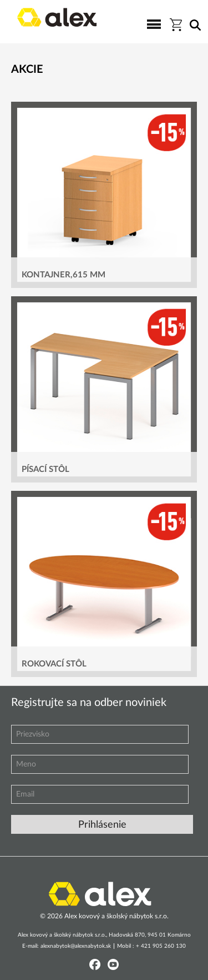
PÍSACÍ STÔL (45, 469)
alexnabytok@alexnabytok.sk (76, 946)
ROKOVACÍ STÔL (54, 664)
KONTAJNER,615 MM (64, 275)
